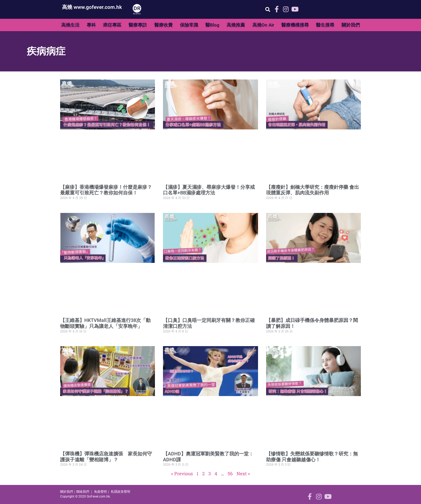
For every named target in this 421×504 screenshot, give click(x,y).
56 (230, 474)
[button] (268, 10)
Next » (243, 474)
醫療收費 (164, 25)
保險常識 (189, 25)
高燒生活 (70, 25)
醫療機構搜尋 (295, 25)
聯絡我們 (83, 492)
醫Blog (212, 25)
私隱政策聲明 (121, 492)
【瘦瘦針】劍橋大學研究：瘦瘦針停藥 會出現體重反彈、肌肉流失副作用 (313, 190)
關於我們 (351, 25)
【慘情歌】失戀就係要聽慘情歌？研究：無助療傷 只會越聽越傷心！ (312, 457)
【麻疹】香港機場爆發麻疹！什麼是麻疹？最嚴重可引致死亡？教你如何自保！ (106, 190)
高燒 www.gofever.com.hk (92, 7)
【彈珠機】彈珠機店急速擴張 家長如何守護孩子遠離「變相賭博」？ (106, 457)
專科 (91, 25)
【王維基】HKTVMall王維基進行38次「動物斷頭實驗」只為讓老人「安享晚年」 (105, 323)
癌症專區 (112, 25)
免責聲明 (100, 492)
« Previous (182, 474)
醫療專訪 (138, 25)
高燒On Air (263, 25)
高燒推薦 (236, 25)
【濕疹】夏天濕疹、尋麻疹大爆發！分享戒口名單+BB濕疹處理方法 (209, 190)
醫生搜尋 (325, 25)
